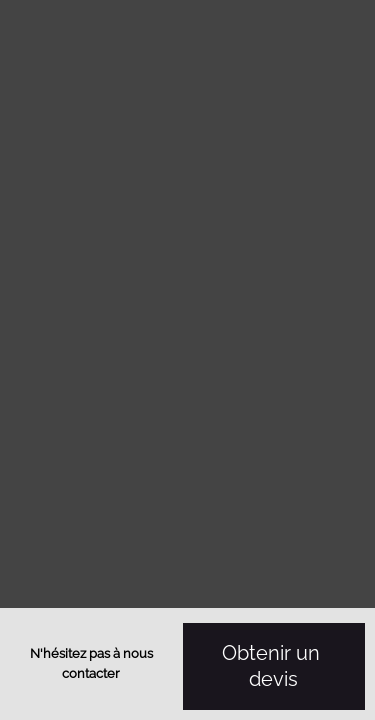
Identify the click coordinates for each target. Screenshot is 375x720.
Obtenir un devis (273, 666)
